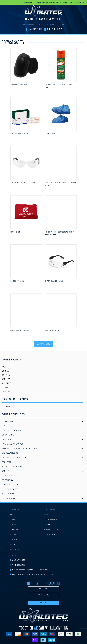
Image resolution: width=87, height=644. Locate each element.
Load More (43, 344)
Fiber (5, 426)
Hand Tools (8, 439)
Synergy (6, 383)
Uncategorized (10, 489)
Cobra (5, 371)
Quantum (7, 375)
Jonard (6, 407)
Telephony (7, 480)
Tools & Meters (10, 485)
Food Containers (11, 430)
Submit (43, 603)
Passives (6, 462)
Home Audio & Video (13, 444)
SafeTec (6, 379)
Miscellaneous (10, 453)
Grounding (8, 435)
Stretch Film (9, 476)
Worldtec (7, 391)
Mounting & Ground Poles (16, 458)
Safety (5, 471)
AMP (4, 367)
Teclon (6, 387)
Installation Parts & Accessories (20, 448)
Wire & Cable (9, 498)
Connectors (9, 421)
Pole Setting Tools (12, 467)
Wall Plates (8, 494)
